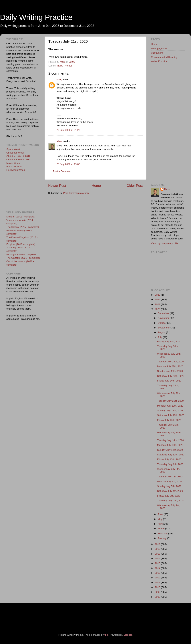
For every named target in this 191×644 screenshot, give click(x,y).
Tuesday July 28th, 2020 (171, 362)
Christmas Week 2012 (18, 156)
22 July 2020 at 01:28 (68, 130)
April (161, 524)
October (162, 323)
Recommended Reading (164, 57)
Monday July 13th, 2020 (170, 445)
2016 (158, 559)
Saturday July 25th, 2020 (171, 376)
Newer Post (57, 186)
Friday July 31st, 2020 (169, 341)
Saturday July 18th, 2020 (171, 415)
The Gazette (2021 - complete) (23, 258)
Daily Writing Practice (36, 17)
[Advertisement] (23, 191)
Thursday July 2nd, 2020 (171, 501)
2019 (158, 544)
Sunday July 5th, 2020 (169, 486)
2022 (158, 299)
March (161, 529)
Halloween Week (16, 170)
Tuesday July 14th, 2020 (171, 440)
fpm (107, 635)
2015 (158, 563)
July (160, 337)
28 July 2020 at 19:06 (68, 164)
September (164, 328)
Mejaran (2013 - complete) (21, 217)
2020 (158, 309)
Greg (59, 79)
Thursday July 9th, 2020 (170, 464)
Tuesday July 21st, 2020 (170, 401)
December (164, 313)
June (161, 514)
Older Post (135, 186)
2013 (158, 573)
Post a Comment (62, 171)
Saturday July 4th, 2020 (170, 491)
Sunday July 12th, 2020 (170, 450)
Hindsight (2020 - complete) (21, 254)
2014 (158, 568)
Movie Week (13, 163)
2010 (158, 587)
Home (96, 186)
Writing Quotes (159, 48)
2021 (158, 304)
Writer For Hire (159, 61)
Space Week (13, 149)
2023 (158, 295)
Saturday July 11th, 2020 (171, 455)
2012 (158, 578)
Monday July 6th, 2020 (170, 482)
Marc (59, 141)
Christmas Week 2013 (18, 160)
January (162, 538)
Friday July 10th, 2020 (169, 459)
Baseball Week (15, 166)
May (160, 519)
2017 (158, 554)
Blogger (128, 635)
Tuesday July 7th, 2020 (170, 477)
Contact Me (157, 53)
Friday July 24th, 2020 (169, 381)
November (164, 318)
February (163, 533)
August (162, 332)
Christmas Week (15, 153)
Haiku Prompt (64, 66)
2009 (158, 592)
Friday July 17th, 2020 (169, 420)
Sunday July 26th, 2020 (170, 371)
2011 (158, 583)
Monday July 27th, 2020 (170, 366)
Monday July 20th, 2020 (170, 406)
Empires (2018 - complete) (21, 244)
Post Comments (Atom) (76, 193)
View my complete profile (165, 243)
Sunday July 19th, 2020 (170, 410)
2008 (158, 597)
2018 (158, 549)
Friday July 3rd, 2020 (169, 496)
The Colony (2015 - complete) (23, 227)
